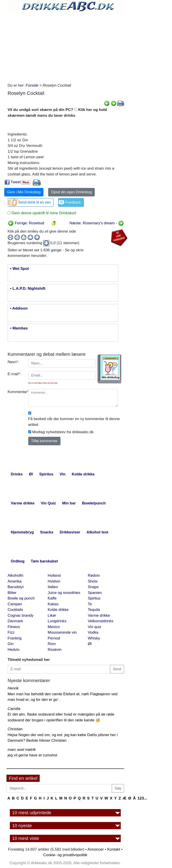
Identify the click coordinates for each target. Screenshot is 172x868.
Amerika (15, 581)
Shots (93, 581)
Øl (90, 644)
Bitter (12, 593)
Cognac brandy (20, 615)
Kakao (53, 604)
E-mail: (14, 374)
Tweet (16, 182)
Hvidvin (54, 581)
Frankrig (15, 638)
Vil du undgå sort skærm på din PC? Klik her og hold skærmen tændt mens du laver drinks (57, 113)
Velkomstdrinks (101, 621)
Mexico (54, 627)
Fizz (11, 632)
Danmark (15, 621)
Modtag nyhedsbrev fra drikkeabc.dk (63, 432)
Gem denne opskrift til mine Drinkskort (43, 213)
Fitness (14, 627)
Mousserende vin (62, 632)
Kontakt (114, 849)
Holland (54, 576)
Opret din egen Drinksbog (71, 192)
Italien (53, 587)
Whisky (94, 638)
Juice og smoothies (64, 593)
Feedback (73, 202)
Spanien (95, 593)
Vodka (93, 632)
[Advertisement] (66, 47)
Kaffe (52, 598)
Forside (32, 85)
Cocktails (15, 610)
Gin (11, 644)
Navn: (13, 362)
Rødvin (94, 576)
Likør (52, 615)
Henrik (13, 688)
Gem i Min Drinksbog (24, 192)
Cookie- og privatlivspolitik (65, 855)
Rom (52, 644)
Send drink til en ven (34, 202)
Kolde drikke (58, 610)
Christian (15, 729)
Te (90, 604)
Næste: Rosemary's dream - (97, 223)
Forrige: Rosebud (26, 223)
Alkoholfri (15, 576)
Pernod (54, 638)
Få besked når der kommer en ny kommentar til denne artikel (74, 422)
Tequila (94, 610)
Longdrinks (57, 621)
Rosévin (55, 650)
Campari (15, 604)
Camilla (14, 709)
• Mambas (19, 328)
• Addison (19, 308)
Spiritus (94, 598)
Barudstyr (16, 587)
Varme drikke (99, 615)
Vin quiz (95, 627)
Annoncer (96, 849)
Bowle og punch (21, 598)
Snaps (93, 587)
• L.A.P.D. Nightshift (28, 289)
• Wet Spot (19, 269)
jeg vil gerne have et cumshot (32, 755)
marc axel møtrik (22, 750)
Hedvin (14, 650)
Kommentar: (16, 392)
